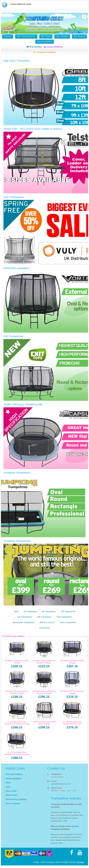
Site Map (80, 862)
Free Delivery (36, 47)
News (8, 787)
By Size (46, 36)
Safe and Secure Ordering (16, 799)
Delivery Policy (11, 795)
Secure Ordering (55, 47)
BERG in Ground (47, 622)
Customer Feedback (46, 52)
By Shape (62, 36)
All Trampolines (26, 36)
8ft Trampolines (49, 611)
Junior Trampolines (68, 622)
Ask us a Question (13, 803)
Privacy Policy (11, 791)
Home (8, 36)
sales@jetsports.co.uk (61, 784)
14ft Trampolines (44, 617)
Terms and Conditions (14, 774)
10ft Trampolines (68, 611)
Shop (16, 611)
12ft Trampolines (24, 617)
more (65, 821)
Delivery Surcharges (14, 779)
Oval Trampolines (64, 617)
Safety (8, 783)
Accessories (44, 42)
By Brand (79, 36)
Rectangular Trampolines (24, 622)
